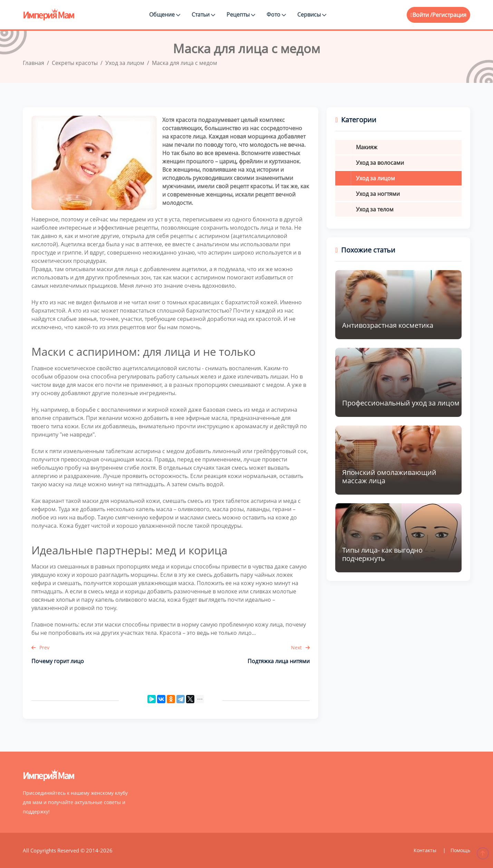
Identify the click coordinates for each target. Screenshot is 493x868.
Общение (165, 15)
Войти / (421, 15)
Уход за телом (375, 209)
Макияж (367, 147)
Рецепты (241, 15)
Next (300, 647)
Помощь (460, 850)
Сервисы (312, 15)
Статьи (203, 15)
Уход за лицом (375, 178)
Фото (276, 15)
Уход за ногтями (378, 194)
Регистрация (449, 15)
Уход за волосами (380, 163)
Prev (40, 647)
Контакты (426, 850)
